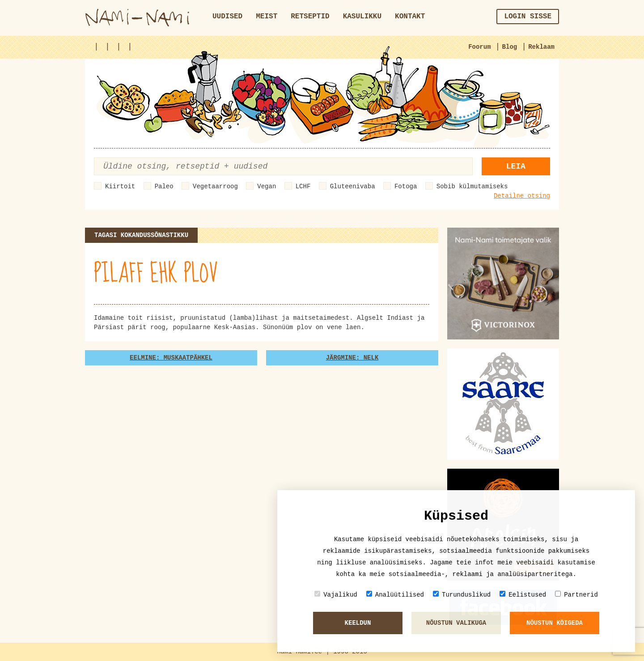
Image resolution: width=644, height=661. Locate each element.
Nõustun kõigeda (555, 623)
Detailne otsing (522, 196)
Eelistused (523, 595)
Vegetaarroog (215, 186)
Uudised (227, 17)
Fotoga (406, 186)
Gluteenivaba (353, 186)
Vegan (267, 186)
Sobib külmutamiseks (472, 186)
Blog (510, 47)
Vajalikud (336, 595)
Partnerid (576, 595)
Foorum (479, 47)
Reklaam (541, 47)
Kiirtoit (120, 186)
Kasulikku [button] (362, 17)
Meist (267, 17)
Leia (516, 166)
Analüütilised (395, 595)
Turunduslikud (462, 595)
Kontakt (410, 17)
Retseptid (310, 17)
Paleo (164, 186)
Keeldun (358, 623)
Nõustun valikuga (456, 623)
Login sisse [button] (528, 17)
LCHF (303, 186)
